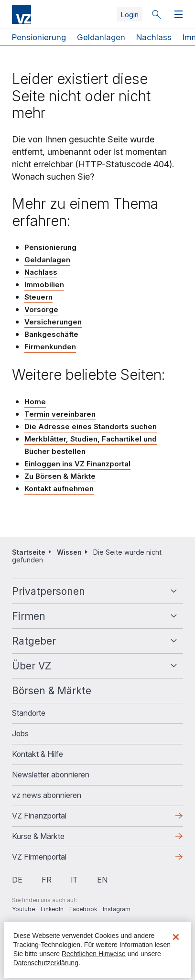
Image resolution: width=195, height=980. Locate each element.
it (74, 880)
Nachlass (154, 37)
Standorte (29, 713)
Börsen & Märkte (52, 691)
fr (47, 880)
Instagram (117, 909)
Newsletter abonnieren (51, 775)
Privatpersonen (49, 591)
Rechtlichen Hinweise (94, 954)
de (17, 880)
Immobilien (44, 285)
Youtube (23, 909)
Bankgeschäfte (51, 334)
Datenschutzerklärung (46, 963)
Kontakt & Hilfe (38, 754)
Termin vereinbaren (60, 414)
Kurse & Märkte (38, 836)
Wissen (69, 552)
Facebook (83, 909)
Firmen (29, 616)
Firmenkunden (50, 347)
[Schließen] (176, 937)
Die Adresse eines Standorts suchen (91, 426)
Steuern (38, 297)
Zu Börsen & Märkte (60, 476)
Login (130, 15)
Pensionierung (39, 37)
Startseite (29, 552)
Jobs (20, 733)
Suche (156, 14)
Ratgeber (34, 641)
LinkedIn (52, 909)
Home (35, 402)
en (102, 880)
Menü (176, 15)
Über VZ (32, 666)
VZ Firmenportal (39, 857)
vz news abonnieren (47, 795)
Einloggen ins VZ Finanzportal (77, 464)
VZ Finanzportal (39, 816)
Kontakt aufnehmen (59, 489)
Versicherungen (53, 322)
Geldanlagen (101, 37)
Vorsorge (41, 309)
